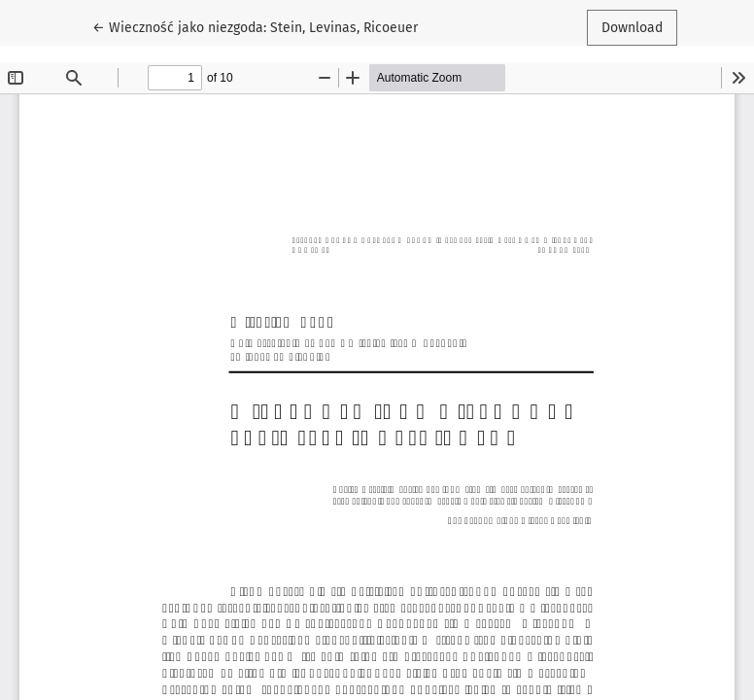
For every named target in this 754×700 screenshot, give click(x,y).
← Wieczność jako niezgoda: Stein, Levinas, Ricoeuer (255, 26)
